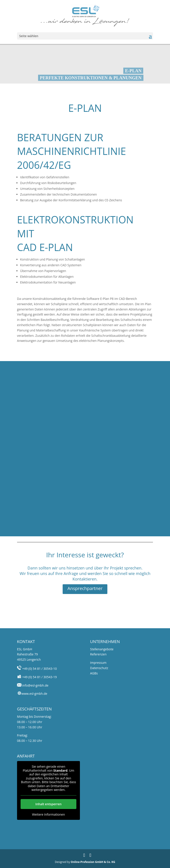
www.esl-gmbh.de (34, 694)
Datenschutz (99, 668)
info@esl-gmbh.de (35, 685)
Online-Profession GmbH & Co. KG (93, 862)
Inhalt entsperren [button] (48, 804)
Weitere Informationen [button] (48, 814)
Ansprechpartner (85, 588)
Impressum (98, 663)
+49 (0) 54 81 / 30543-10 (39, 669)
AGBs (94, 673)
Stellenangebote (102, 649)
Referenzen (98, 654)
